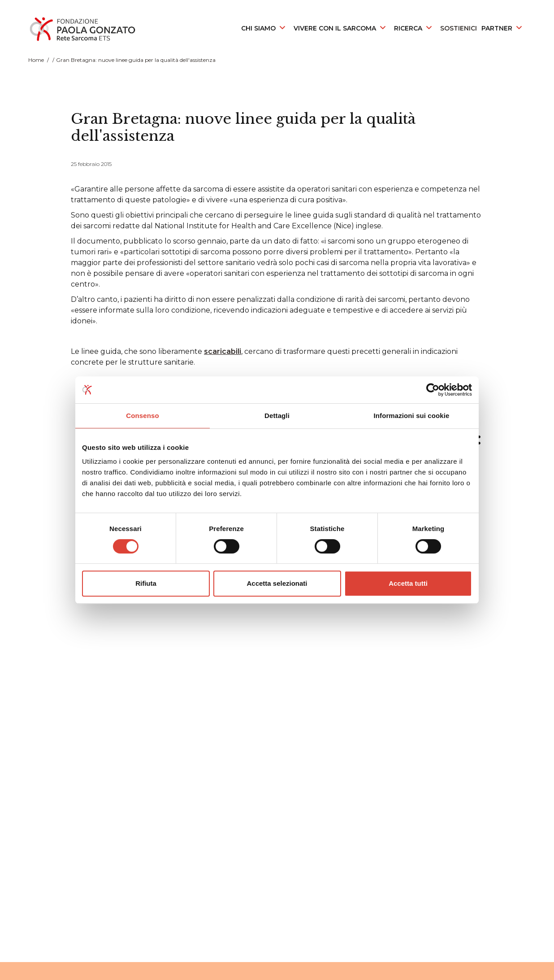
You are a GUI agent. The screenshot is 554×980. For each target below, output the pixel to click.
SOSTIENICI (459, 28)
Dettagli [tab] (277, 416)
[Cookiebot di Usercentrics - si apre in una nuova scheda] (433, 390)
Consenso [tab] (142, 416)
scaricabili (223, 351)
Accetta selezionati (277, 583)
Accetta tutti (408, 583)
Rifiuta (146, 583)
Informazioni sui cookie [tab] (412, 416)
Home (36, 60)
